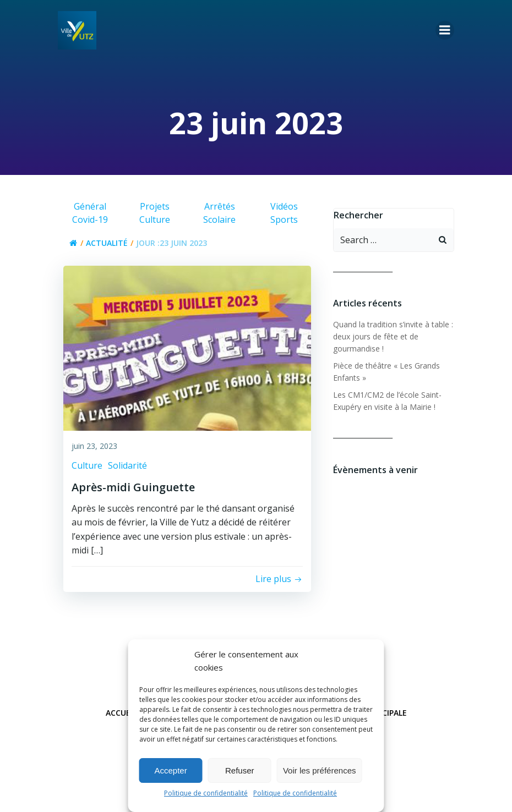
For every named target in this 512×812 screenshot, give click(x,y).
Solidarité (127, 465)
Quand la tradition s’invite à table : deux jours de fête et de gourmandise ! (393, 337)
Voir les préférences (320, 770)
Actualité (107, 243)
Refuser (240, 770)
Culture (87, 465)
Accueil (121, 713)
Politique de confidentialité (206, 793)
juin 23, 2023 (94, 446)
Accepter (171, 770)
